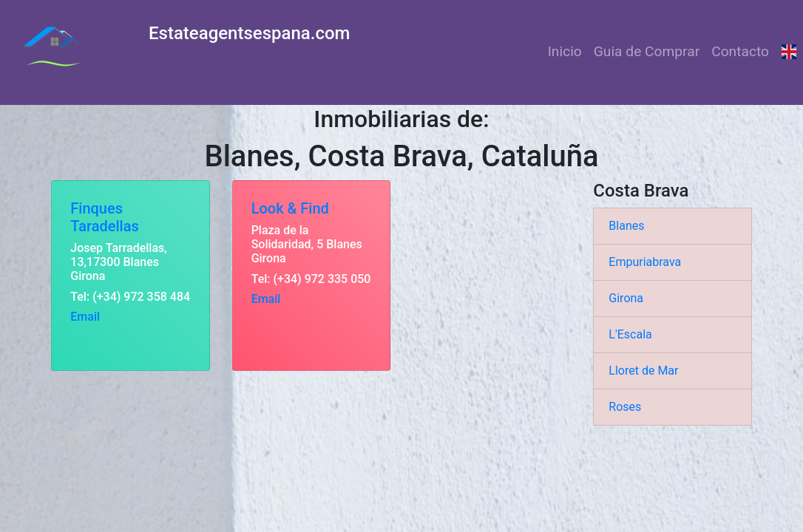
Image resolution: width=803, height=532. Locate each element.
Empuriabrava (645, 262)
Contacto (740, 51)
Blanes (626, 226)
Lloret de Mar (643, 371)
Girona (626, 298)
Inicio (565, 51)
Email (85, 317)
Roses (625, 407)
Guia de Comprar (647, 51)
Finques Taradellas (104, 217)
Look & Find (290, 208)
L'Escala (630, 334)
